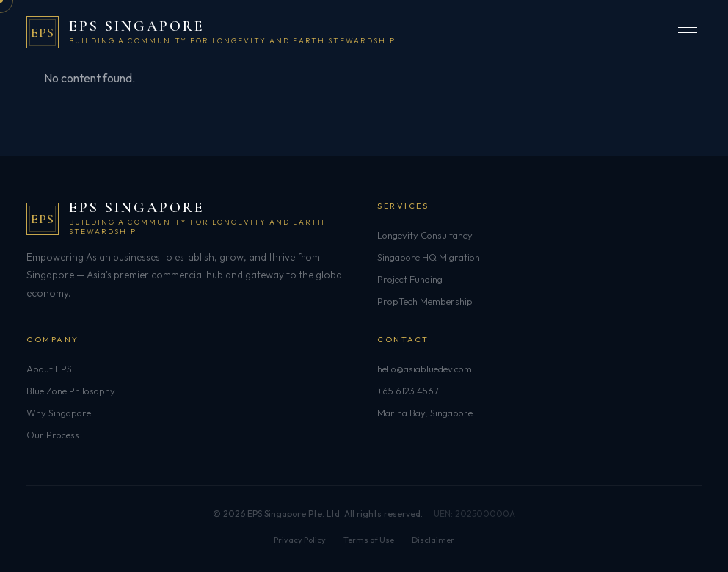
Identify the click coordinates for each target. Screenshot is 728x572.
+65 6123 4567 (408, 391)
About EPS (49, 369)
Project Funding (410, 279)
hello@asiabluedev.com (425, 369)
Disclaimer (433, 540)
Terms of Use (369, 540)
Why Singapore (59, 413)
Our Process (53, 435)
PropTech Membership (425, 301)
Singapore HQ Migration (429, 257)
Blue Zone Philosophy (71, 391)
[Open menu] (688, 33)
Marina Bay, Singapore (425, 413)
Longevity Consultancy (425, 235)
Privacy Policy (300, 540)
